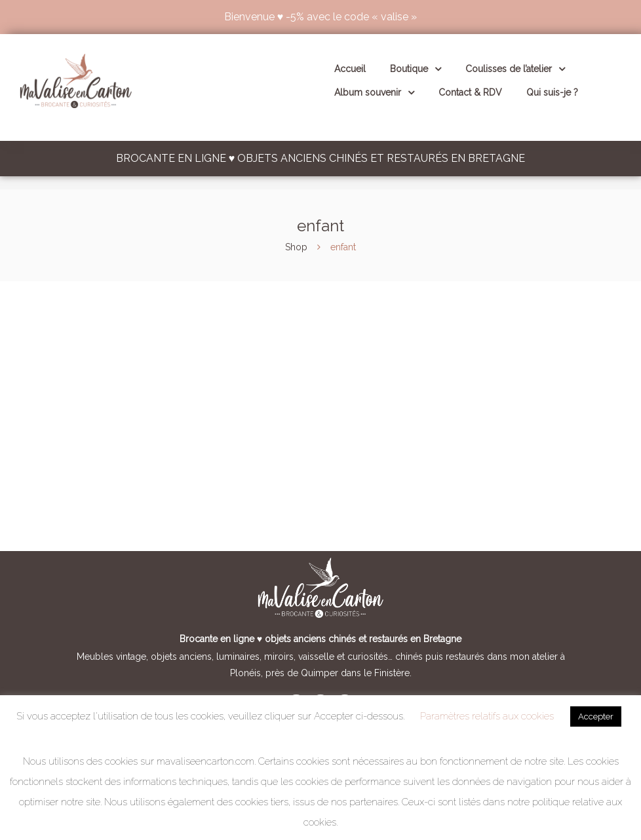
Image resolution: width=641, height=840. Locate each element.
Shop (296, 247)
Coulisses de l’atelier (515, 69)
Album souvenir (374, 92)
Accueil (350, 69)
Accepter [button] (596, 716)
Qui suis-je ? (552, 92)
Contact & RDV (470, 92)
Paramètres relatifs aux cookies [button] (487, 716)
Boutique (416, 69)
